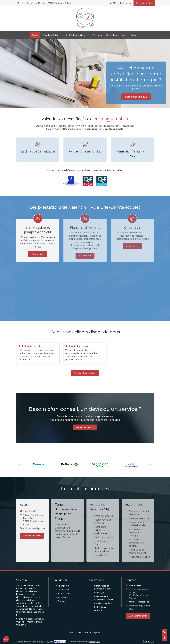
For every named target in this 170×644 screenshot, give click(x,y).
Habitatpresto (95, 642)
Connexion (148, 641)
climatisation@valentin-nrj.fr (140, 607)
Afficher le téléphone (122, 3)
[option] (39, 464)
